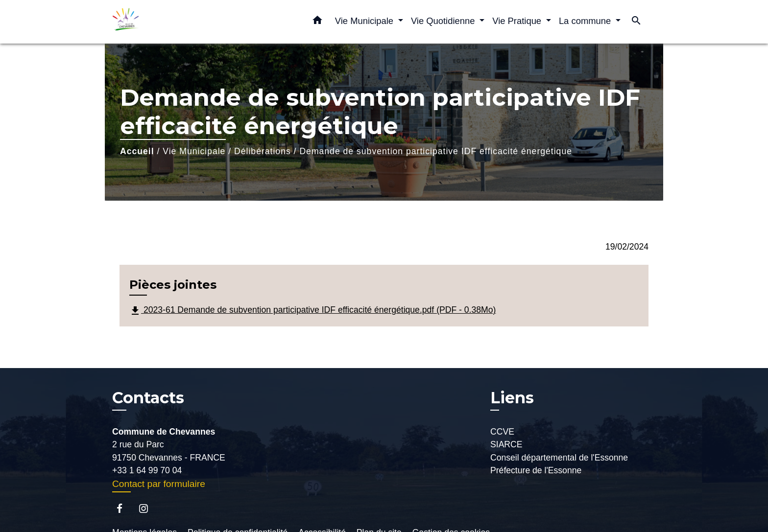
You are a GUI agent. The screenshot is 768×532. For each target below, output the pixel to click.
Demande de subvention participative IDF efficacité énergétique (436, 151)
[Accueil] (173, 22)
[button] (317, 22)
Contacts (148, 398)
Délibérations (263, 151)
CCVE (502, 432)
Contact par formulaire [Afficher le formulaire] (159, 484)
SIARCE (506, 444)
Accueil (137, 151)
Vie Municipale (194, 151)
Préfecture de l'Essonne (536, 470)
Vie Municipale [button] (365, 21)
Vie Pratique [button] (518, 21)
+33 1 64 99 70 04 (147, 470)
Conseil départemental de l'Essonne (559, 458)
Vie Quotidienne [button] (444, 21)
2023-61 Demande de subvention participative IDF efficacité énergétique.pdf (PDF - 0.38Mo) (312, 311)
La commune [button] (586, 21)
